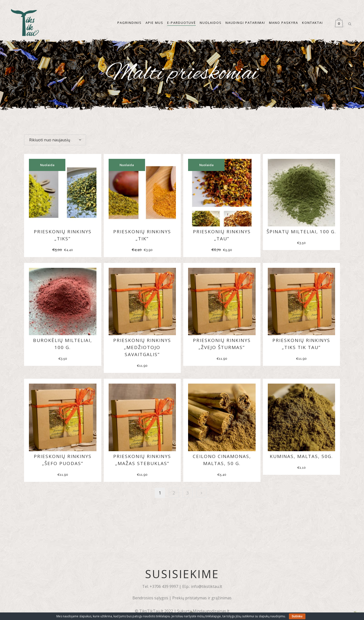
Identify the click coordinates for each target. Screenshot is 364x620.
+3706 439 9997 (164, 586)
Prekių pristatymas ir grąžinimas (202, 598)
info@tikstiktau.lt (207, 586)
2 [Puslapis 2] (174, 493)
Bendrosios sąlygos (150, 598)
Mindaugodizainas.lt (211, 611)
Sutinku (297, 616)
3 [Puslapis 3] (188, 493)
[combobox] (55, 140)
